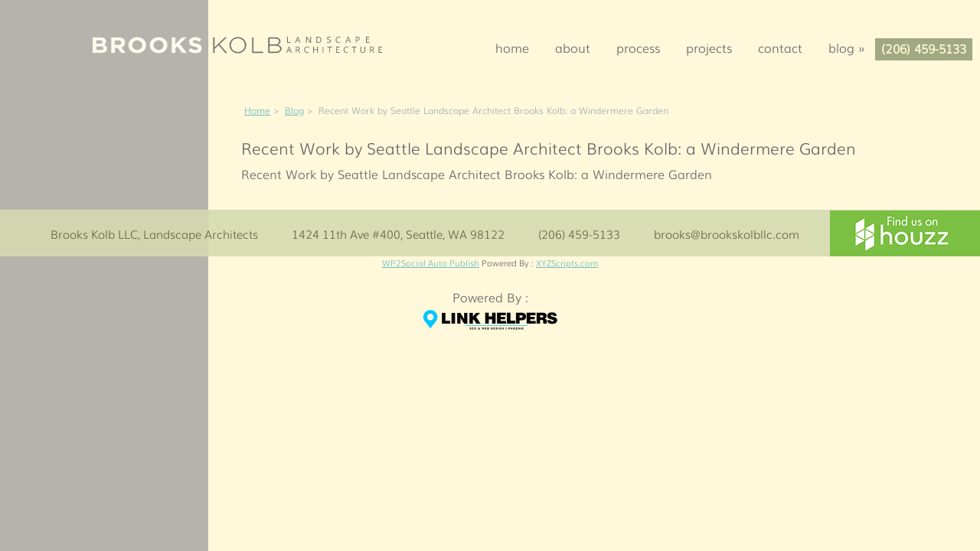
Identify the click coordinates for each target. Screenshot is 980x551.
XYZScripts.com (567, 262)
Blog (851, 47)
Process (638, 47)
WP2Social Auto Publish (431, 262)
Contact (780, 47)
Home (512, 47)
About (573, 47)
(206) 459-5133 (924, 48)
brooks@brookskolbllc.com (727, 233)
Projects (709, 47)
